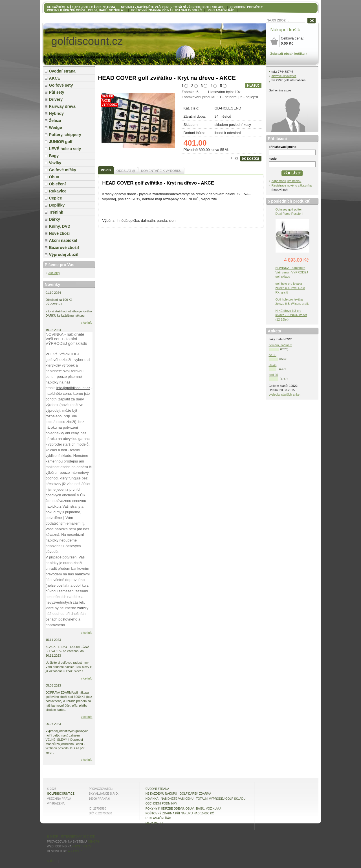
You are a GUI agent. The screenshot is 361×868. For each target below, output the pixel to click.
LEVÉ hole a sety (65, 149)
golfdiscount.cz (61, 794)
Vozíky (55, 163)
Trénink (56, 212)
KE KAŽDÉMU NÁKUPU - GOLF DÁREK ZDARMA (81, 7)
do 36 (273, 355)
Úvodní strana (62, 71)
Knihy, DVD (60, 226)
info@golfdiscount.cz (73, 388)
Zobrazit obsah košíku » (289, 54)
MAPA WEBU (154, 823)
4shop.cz (75, 851)
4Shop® (93, 842)
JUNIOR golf (61, 142)
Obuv (54, 177)
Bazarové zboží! (64, 247)
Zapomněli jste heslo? (287, 181)
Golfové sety (61, 85)
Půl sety (57, 92)
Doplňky (57, 205)
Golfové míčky (63, 170)
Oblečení (58, 184)
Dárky (55, 219)
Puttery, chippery (65, 135)
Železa (55, 120)
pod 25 (273, 375)
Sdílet (52, 861)
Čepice (56, 198)
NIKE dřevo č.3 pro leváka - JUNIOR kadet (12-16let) (291, 315)
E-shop (53, 837)
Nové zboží (60, 233)
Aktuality (54, 273)
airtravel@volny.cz (284, 76)
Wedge (56, 128)
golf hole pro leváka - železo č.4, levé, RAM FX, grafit (290, 288)
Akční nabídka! (63, 240)
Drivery (56, 99)
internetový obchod (78, 837)
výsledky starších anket (285, 394)
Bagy (54, 156)
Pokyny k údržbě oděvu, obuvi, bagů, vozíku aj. (86, 10)
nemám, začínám (280, 345)
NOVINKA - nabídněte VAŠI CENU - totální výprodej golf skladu (173, 7)
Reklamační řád (221, 10)
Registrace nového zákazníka (292, 185)
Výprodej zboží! (64, 255)
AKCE (55, 78)
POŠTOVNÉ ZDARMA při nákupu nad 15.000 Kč (167, 10)
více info (87, 323)
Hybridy (57, 113)
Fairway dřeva (62, 106)
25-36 (273, 365)
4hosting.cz (82, 846)
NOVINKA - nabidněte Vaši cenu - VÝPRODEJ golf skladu (292, 272)
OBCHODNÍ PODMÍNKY (247, 7)
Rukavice (58, 191)
